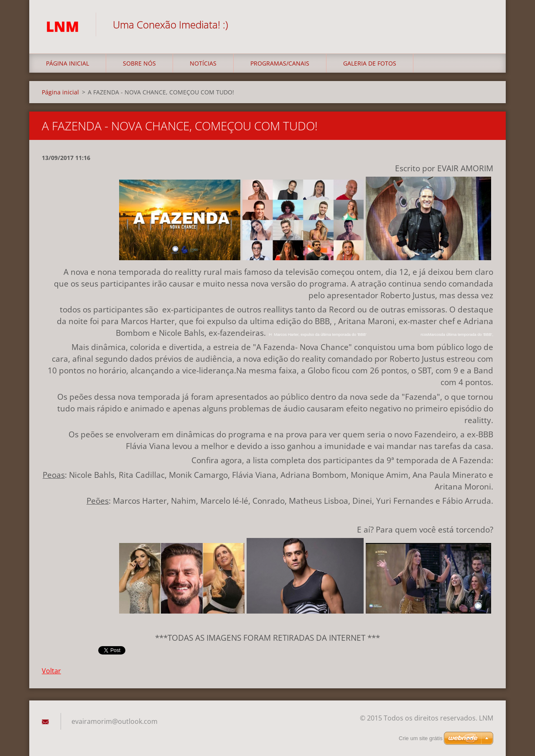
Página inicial (68, 63)
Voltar (51, 671)
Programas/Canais (280, 63)
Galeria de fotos (370, 63)
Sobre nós (139, 63)
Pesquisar (484, 24)
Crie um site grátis (421, 738)
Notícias (203, 63)
